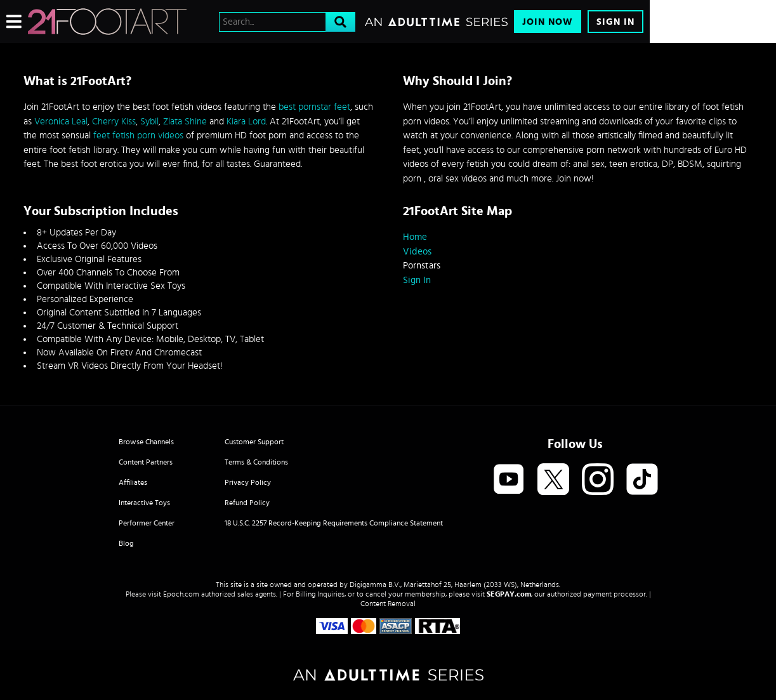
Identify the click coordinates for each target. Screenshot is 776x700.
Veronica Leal (61, 122)
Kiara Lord (246, 122)
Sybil (149, 122)
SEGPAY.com (509, 594)
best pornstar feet (314, 107)
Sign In (615, 22)
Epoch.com (181, 594)
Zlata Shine (185, 122)
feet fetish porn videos (138, 135)
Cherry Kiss (114, 122)
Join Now (548, 22)
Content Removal (388, 604)
